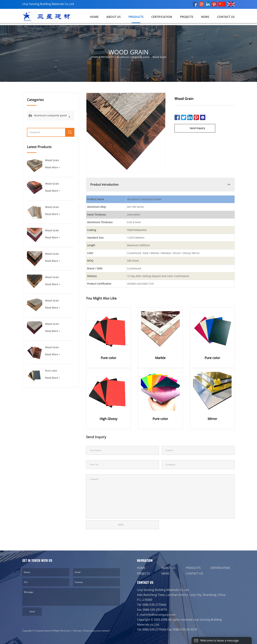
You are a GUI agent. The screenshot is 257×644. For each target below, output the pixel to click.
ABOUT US (114, 17)
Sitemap (77, 631)
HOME (141, 568)
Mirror (212, 419)
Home (94, 17)
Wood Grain (159, 57)
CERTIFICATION (162, 17)
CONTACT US (226, 17)
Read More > (53, 167)
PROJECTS (187, 17)
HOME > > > (129, 57)
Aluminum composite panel (133, 57)
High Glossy (108, 419)
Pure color (51, 371)
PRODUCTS (136, 17)
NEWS (205, 17)
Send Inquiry (197, 128)
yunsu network (102, 631)
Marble (160, 358)
